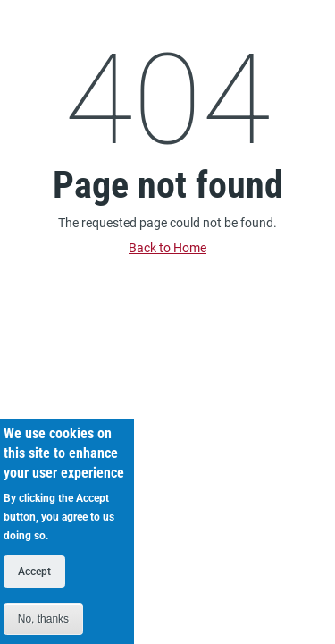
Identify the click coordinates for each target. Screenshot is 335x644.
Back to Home (167, 248)
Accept (34, 582)
